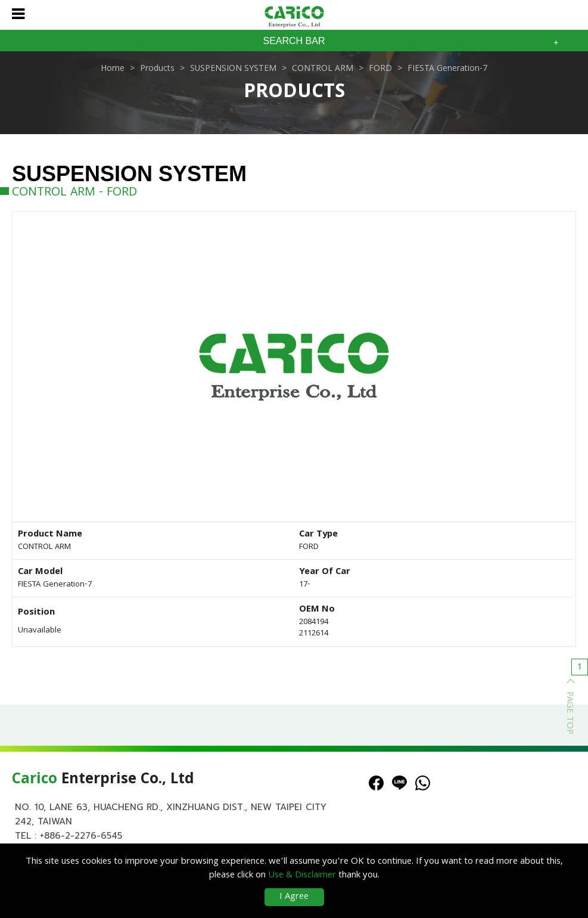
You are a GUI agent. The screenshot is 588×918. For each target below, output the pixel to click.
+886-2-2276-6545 (81, 836)
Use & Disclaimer (302, 876)
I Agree (294, 897)
